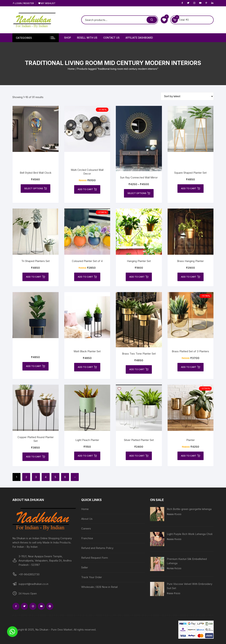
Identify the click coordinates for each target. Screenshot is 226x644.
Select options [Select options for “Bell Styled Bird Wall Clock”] (35, 189)
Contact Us (111, 38)
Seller (85, 567)
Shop (68, 38)
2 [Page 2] (26, 477)
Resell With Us (87, 38)
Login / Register (23, 3)
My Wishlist (47, 3)
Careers (86, 528)
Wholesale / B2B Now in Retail (99, 587)
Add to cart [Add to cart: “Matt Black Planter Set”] (87, 367)
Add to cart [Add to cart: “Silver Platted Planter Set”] (139, 456)
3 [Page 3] (36, 477)
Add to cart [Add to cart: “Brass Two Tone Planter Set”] (139, 369)
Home (71, 69)
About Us (87, 519)
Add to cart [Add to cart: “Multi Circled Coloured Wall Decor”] (87, 189)
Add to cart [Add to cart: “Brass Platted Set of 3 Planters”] (191, 367)
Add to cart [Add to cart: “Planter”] (191, 456)
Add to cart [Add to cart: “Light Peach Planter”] (87, 456)
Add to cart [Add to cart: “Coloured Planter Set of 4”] (87, 277)
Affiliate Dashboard (139, 38)
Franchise (87, 538)
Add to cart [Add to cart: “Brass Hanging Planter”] (191, 277)
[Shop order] (187, 96)
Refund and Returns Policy (97, 548)
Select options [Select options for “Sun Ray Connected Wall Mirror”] (139, 193)
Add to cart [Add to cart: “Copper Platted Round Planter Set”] (35, 457)
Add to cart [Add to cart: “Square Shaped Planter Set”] (191, 189)
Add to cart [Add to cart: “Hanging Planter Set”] (139, 277)
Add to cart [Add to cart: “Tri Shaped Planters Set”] (35, 277)
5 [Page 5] (55, 477)
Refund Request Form (95, 558)
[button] (12, 632)
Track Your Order (92, 577)
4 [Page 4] (46, 477)
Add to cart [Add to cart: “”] (35, 366)
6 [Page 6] (65, 477)
